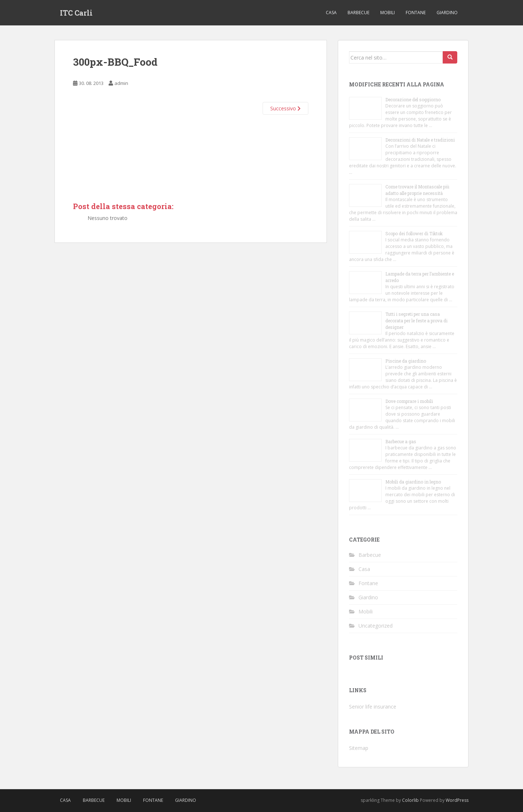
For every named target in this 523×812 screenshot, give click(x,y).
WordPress (457, 800)
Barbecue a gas (401, 441)
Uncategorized (376, 626)
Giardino (447, 13)
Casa (331, 13)
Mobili (388, 13)
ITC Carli (76, 13)
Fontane (416, 13)
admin (121, 83)
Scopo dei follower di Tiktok (414, 233)
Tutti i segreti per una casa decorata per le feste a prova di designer (416, 321)
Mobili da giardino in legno (413, 482)
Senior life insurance (373, 707)
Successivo (285, 108)
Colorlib (410, 800)
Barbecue (358, 13)
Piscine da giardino (406, 361)
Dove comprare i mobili (409, 401)
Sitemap (359, 748)
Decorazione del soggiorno (413, 99)
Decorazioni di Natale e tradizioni (420, 140)
